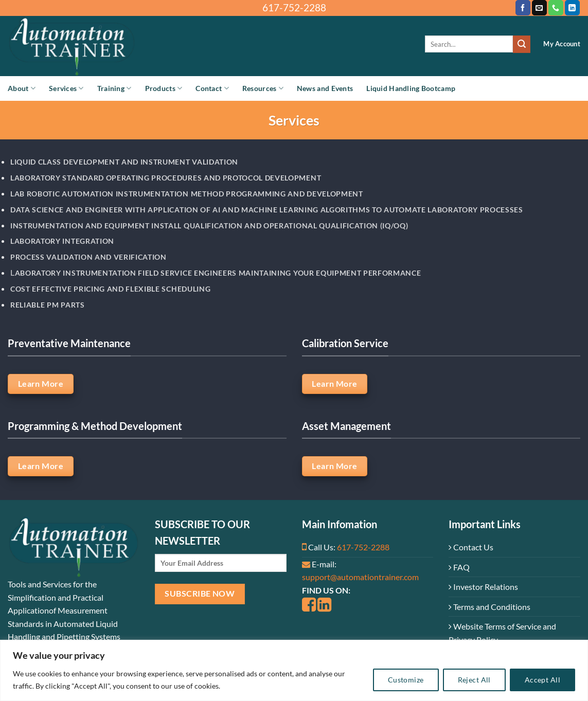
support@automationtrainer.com (360, 577)
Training (114, 88)
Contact (212, 88)
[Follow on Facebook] (523, 8)
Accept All (542, 680)
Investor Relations (483, 587)
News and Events (325, 88)
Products (164, 88)
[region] (294, 670)
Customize (406, 680)
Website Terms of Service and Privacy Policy (502, 633)
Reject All (474, 680)
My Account (562, 44)
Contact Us (471, 547)
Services (66, 88)
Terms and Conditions (489, 607)
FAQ (459, 567)
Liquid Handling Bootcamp (411, 88)
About (22, 88)
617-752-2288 (363, 547)
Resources (263, 88)
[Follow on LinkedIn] (572, 8)
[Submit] (522, 44)
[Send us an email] (539, 8)
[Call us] (556, 8)
